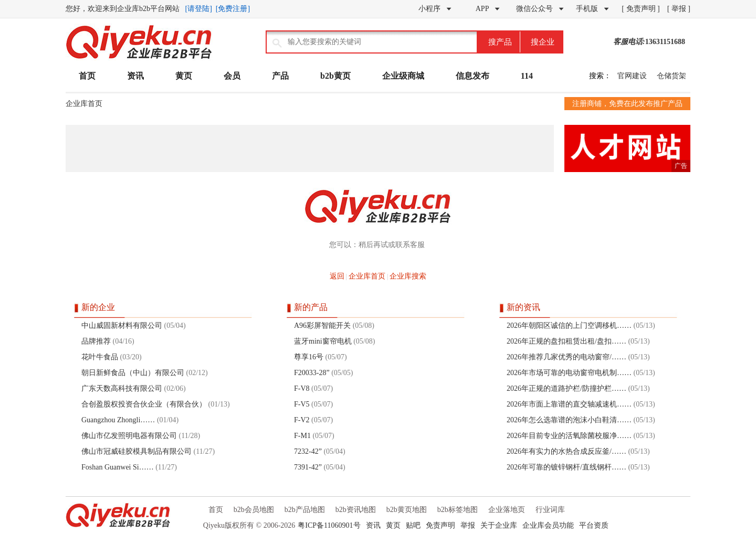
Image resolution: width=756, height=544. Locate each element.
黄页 (184, 76)
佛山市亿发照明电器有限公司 (129, 436)
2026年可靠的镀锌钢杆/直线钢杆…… (566, 467)
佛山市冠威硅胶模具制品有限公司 (136, 451)
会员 (232, 76)
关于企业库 (499, 525)
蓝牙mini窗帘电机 (323, 341)
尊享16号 (309, 357)
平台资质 (594, 525)
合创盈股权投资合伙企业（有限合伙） (144, 404)
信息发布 (472, 76)
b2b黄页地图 (407, 510)
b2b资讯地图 (356, 510)
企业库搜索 (408, 276)
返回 (337, 276)
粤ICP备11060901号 (329, 525)
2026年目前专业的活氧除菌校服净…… (569, 436)
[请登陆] (199, 9)
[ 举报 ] (679, 9)
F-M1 (302, 436)
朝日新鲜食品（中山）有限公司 (133, 373)
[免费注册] (233, 9)
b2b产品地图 (305, 510)
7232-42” (308, 451)
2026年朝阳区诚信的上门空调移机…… (569, 326)
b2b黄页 (335, 76)
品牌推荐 (96, 341)
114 (527, 76)
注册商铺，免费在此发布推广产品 (627, 104)
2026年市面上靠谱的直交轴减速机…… (569, 404)
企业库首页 (84, 104)
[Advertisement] (310, 148)
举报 (468, 525)
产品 (280, 76)
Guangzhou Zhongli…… (118, 420)
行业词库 (550, 510)
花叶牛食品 (100, 357)
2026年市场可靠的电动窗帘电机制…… (569, 373)
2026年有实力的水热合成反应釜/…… (566, 451)
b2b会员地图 (254, 510)
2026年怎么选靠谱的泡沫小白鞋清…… (569, 420)
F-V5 (302, 404)
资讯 (135, 76)
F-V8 (302, 388)
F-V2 (302, 420)
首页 (87, 76)
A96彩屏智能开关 (322, 326)
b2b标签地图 (458, 510)
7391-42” (308, 467)
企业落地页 (507, 510)
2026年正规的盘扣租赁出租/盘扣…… (566, 341)
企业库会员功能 (548, 525)
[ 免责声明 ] (640, 9)
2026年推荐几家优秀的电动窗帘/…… (566, 357)
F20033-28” (312, 373)
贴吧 (413, 525)
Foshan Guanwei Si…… (118, 467)
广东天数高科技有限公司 (122, 388)
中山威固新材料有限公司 (122, 326)
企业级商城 (403, 76)
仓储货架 (671, 76)
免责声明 (440, 525)
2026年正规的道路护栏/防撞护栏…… (566, 388)
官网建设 (632, 76)
